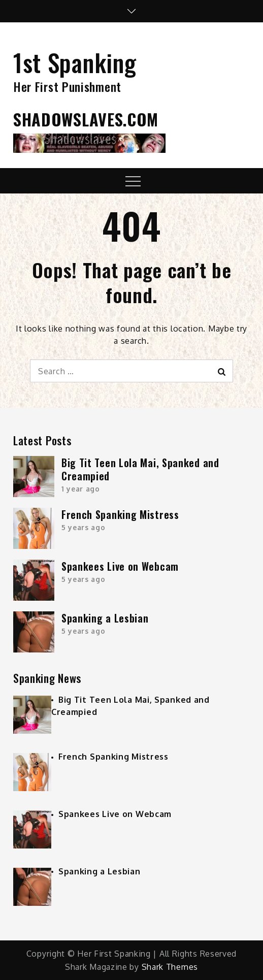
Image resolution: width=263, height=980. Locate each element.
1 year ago (81, 489)
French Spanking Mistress (120, 514)
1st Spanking (75, 62)
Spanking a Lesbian (105, 618)
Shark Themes (170, 967)
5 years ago (84, 527)
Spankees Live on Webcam (120, 566)
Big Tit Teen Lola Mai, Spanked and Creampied (140, 469)
